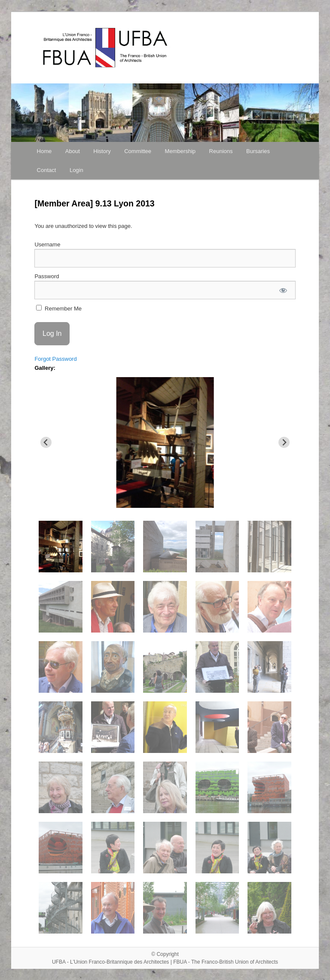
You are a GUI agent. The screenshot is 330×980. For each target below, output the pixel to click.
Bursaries (258, 151)
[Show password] (283, 290)
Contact (47, 170)
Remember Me (59, 308)
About (73, 151)
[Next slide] (284, 442)
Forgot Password (55, 359)
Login (76, 170)
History (102, 151)
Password (47, 276)
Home (44, 151)
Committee (138, 151)
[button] (60, 547)
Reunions (221, 151)
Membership (180, 151)
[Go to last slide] (46, 442)
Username (47, 244)
